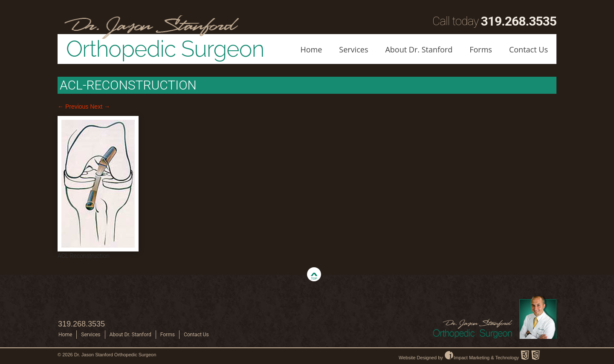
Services (353, 49)
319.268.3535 (518, 21)
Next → (100, 107)
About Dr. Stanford (419, 49)
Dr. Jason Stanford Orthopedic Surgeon (115, 355)
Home (311, 49)
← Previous (73, 107)
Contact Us (529, 49)
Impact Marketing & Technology (482, 358)
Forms (481, 49)
